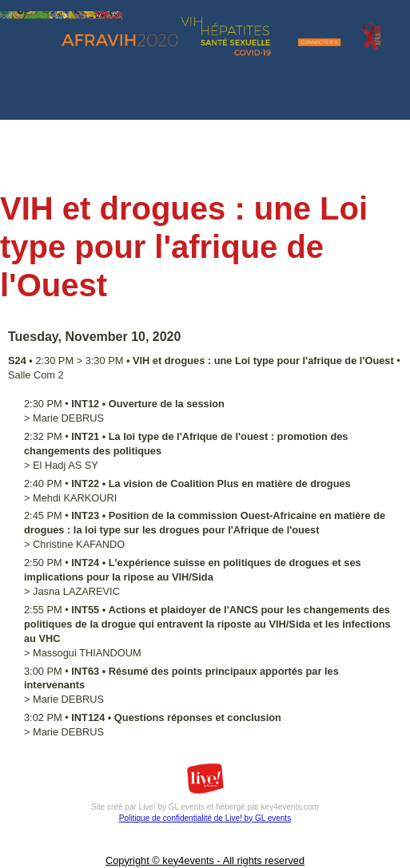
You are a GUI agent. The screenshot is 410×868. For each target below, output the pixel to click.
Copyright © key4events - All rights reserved (205, 860)
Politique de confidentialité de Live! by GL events (205, 818)
